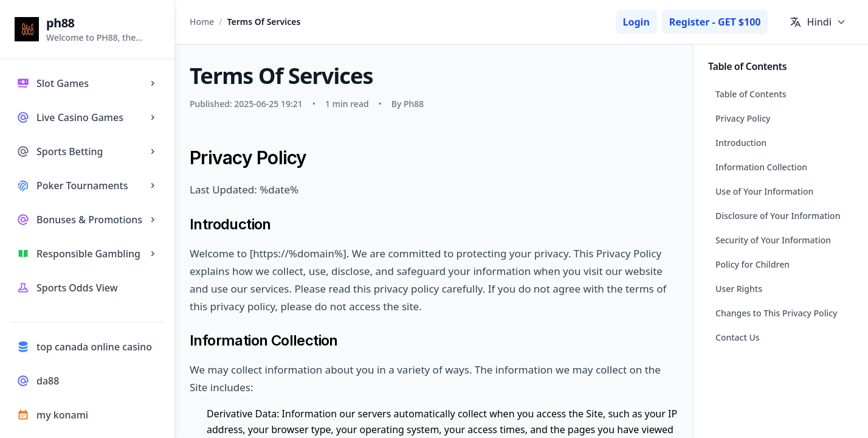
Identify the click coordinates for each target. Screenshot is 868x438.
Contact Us (738, 337)
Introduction (741, 143)
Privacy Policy (743, 118)
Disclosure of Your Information (778, 216)
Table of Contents (751, 94)
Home (202, 22)
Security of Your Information (773, 240)
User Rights (739, 289)
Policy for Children (753, 264)
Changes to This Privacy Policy (777, 313)
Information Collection (761, 167)
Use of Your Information (764, 191)
